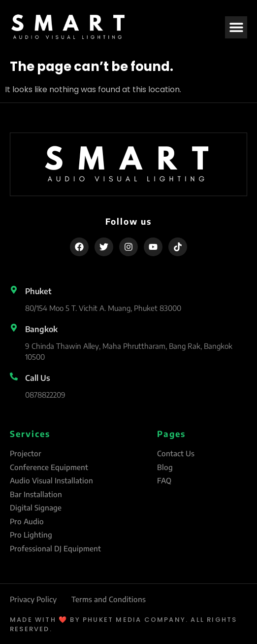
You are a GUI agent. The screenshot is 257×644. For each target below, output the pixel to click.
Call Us (38, 378)
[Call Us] (14, 376)
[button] (236, 27)
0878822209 (45, 395)
